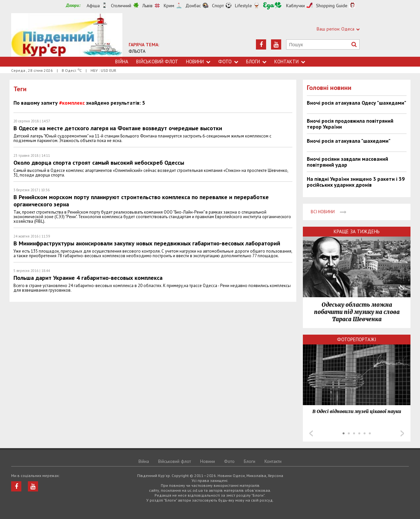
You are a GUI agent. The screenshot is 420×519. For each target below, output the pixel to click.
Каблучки (295, 6)
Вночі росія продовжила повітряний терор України (350, 124)
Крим (169, 6)
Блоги (256, 62)
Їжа (272, 6)
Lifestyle (243, 6)
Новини (198, 62)
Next (402, 433)
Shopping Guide (332, 6)
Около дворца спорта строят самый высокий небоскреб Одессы (99, 163)
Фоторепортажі (357, 339)
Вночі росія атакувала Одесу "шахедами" (357, 103)
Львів (147, 6)
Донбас (193, 6)
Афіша (93, 6)
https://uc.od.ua (67, 35)
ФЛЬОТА (137, 51)
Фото (228, 62)
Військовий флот (157, 62)
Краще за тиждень (357, 231)
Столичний (121, 6)
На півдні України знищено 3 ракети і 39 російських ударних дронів (356, 182)
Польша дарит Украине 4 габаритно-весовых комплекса (88, 278)
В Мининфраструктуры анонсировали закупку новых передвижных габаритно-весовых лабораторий (147, 243)
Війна (122, 62)
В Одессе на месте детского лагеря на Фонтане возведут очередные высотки (118, 128)
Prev (311, 433)
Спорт (218, 6)
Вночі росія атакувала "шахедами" (349, 141)
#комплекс (72, 103)
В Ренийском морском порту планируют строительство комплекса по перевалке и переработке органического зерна (141, 201)
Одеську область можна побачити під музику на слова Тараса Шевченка (357, 312)
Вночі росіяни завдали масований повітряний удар (347, 162)
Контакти (290, 62)
